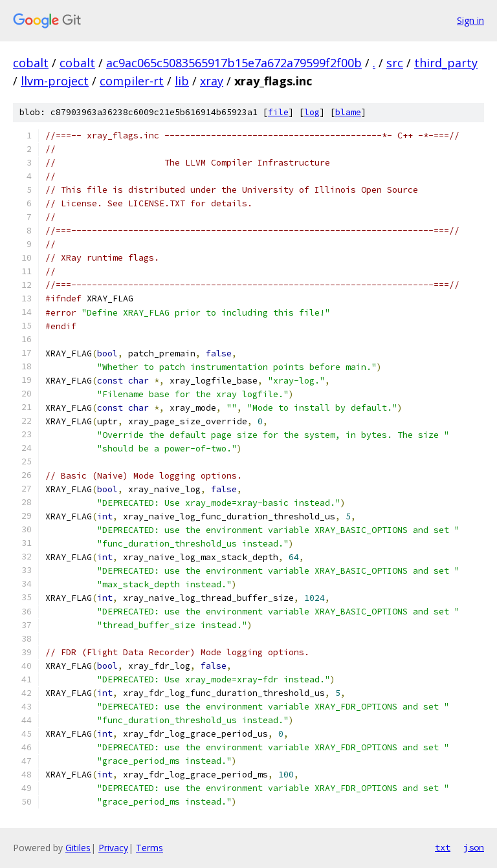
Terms (149, 848)
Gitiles (78, 848)
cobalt (31, 63)
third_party (446, 63)
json (474, 847)
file (278, 112)
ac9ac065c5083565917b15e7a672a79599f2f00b (234, 63)
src (395, 63)
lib (182, 81)
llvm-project (55, 81)
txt (443, 847)
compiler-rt (132, 81)
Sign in (470, 20)
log (312, 112)
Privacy (113, 848)
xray (212, 81)
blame (348, 112)
